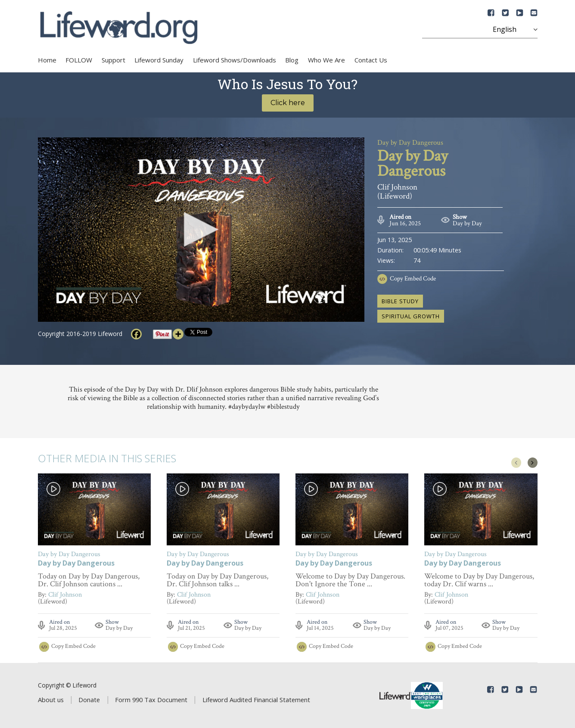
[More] (178, 334)
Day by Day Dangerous (76, 564)
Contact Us (371, 60)
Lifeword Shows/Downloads (235, 60)
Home (47, 60)
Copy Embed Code (413, 278)
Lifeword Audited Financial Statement (256, 700)
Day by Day (467, 223)
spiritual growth (411, 316)
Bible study (400, 301)
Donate (89, 700)
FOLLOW (79, 60)
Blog (292, 60)
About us (51, 700)
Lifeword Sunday (159, 60)
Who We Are (326, 60)
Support (113, 60)
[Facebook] (136, 334)
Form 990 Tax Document (151, 700)
